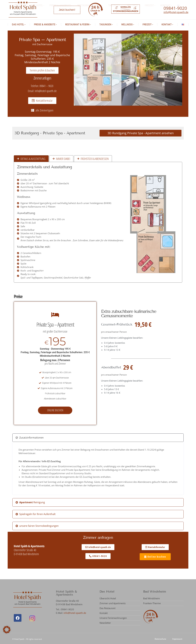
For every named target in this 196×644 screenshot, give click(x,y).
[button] (98, 438)
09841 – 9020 (47, 86)
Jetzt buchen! (67, 10)
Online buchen (55, 410)
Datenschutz (160, 639)
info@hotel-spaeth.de (176, 12)
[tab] (31, 159)
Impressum (177, 639)
